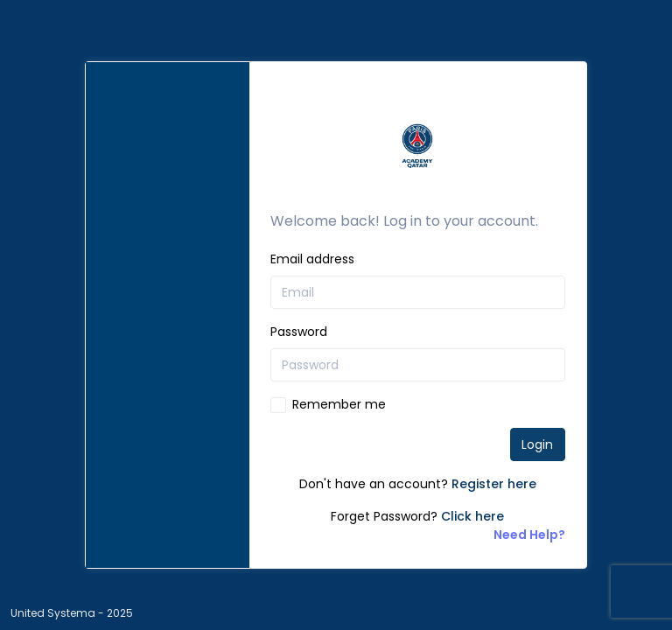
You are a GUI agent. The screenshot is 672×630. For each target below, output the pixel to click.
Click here (472, 516)
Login (537, 444)
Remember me (339, 404)
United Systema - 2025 (72, 613)
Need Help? (529, 535)
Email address (312, 259)
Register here (494, 484)
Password (299, 332)
